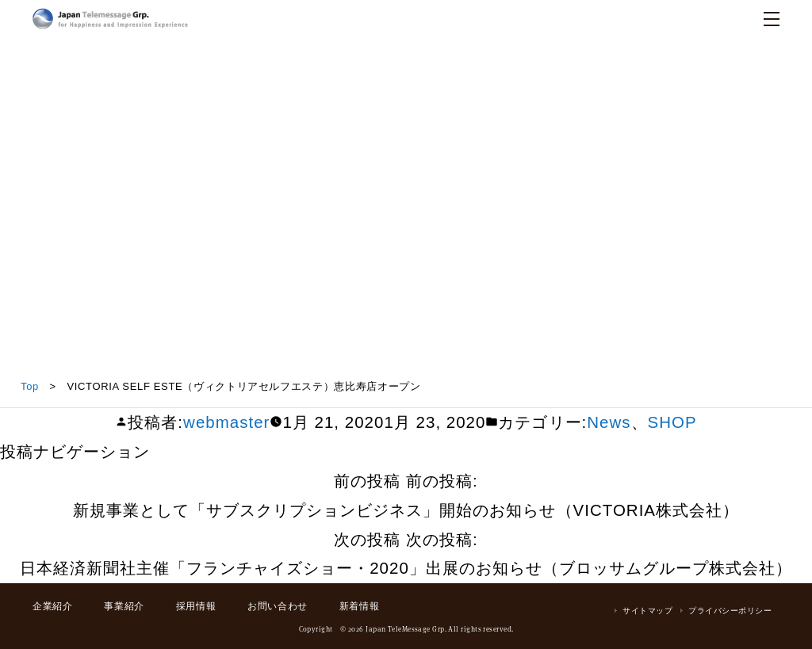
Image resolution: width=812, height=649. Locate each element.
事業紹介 (124, 606)
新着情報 (359, 606)
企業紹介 (52, 606)
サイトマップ (647, 611)
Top (30, 386)
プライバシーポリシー (730, 611)
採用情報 (196, 606)
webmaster (226, 422)
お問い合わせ (278, 606)
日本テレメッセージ (110, 19)
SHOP (672, 422)
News (609, 422)
